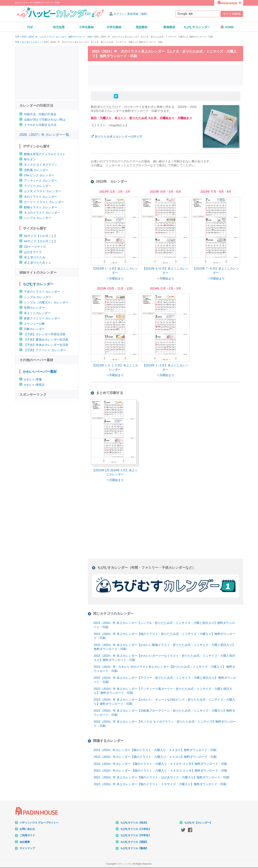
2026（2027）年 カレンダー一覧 (44, 135)
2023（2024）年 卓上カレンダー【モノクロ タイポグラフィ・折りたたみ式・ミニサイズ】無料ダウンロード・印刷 (165, 724)
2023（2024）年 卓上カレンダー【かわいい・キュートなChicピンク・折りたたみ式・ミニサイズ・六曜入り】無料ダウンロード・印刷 (164, 702)
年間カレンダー (34, 308)
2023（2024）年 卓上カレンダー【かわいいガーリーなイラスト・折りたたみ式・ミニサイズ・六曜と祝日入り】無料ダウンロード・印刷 (164, 658)
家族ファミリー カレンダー (42, 318)
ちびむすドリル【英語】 (134, 842)
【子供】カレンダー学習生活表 (45, 334)
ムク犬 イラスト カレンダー (43, 191)
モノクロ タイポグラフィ (41, 165)
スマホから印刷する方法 (40, 125)
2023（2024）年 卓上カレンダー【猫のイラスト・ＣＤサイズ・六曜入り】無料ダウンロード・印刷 (160, 784)
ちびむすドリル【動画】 (134, 848)
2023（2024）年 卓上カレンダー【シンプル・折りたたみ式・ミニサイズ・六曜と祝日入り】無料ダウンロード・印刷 (164, 625)
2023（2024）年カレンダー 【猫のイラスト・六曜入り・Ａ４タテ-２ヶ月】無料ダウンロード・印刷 (161, 764)
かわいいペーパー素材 (40, 372)
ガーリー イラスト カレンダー (44, 202)
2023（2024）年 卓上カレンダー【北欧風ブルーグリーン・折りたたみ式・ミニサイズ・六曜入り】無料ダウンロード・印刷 (164, 713)
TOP (30, 27)
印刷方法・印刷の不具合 (40, 114)
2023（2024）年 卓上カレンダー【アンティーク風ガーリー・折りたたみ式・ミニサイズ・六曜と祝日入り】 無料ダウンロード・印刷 (163, 691)
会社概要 (25, 842)
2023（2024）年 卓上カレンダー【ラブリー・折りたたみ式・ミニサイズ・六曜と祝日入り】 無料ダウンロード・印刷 (165, 680)
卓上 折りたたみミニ (32, 42)
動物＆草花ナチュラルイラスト (45, 154)
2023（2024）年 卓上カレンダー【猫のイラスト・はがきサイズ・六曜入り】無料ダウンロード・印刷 (161, 777)
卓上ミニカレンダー (37, 313)
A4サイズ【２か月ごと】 (41, 241)
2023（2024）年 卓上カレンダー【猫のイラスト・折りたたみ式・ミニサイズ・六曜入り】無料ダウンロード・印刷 (164, 636)
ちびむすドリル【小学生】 (136, 829)
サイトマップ (27, 848)
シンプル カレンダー (38, 218)
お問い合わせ (27, 829)
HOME (227, 27)
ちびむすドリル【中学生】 (136, 835)
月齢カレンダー (34, 329)
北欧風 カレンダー (36, 170)
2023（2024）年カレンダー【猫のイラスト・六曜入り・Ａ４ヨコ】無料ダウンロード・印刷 (155, 757)
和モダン (30, 159)
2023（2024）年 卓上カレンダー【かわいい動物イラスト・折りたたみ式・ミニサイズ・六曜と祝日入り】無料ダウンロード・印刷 (164, 647)
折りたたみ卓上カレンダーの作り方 (119, 136)
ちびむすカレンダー (197, 27)
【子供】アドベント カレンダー (45, 350)
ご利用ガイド (27, 835)
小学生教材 (86, 27)
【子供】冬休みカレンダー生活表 (46, 345)
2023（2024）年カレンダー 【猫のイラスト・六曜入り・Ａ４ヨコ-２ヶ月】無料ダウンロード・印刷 (161, 771)
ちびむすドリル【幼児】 (134, 823)
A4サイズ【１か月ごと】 (41, 236)
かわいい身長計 (34, 385)
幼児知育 (59, 27)
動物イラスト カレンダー (41, 207)
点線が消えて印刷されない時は (45, 120)
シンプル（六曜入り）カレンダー (46, 302)
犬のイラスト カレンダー (41, 197)
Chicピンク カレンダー (39, 175)
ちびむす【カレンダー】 (198, 823)
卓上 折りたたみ (35, 257)
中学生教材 (114, 27)
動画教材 (169, 27)
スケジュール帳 (34, 324)
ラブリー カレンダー (38, 186)
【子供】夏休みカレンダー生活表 (46, 339)
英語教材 (142, 27)
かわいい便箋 (33, 379)
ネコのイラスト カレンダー (42, 213)
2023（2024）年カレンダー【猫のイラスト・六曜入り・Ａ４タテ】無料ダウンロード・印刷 (155, 750)
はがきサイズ (33, 252)
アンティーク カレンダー (41, 181)
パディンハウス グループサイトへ (39, 823)
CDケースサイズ (35, 247)
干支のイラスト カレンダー (42, 292)
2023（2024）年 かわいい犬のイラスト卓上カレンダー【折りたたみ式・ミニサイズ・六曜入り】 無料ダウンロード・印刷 (164, 669)
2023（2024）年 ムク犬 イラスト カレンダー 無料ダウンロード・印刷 (57, 37)
